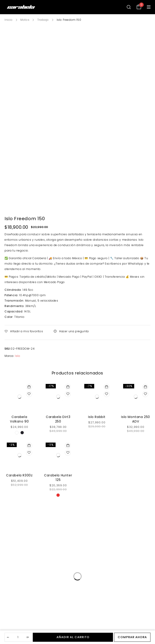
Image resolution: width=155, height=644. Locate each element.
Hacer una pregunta (74, 331)
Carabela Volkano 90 (19, 419)
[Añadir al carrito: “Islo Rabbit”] (107, 387)
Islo (18, 356)
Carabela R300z (19, 475)
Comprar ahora (132, 637)
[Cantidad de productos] (18, 637)
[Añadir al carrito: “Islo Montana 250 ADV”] (145, 387)
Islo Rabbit (97, 417)
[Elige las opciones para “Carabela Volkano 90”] (29, 387)
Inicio (9, 20)
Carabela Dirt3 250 (58, 419)
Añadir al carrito (73, 637)
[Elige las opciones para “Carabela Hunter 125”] (68, 445)
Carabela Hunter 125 (58, 478)
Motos (25, 20)
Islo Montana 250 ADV (136, 419)
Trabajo (43, 20)
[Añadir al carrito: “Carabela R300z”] (29, 445)
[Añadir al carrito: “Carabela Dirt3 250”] (68, 387)
